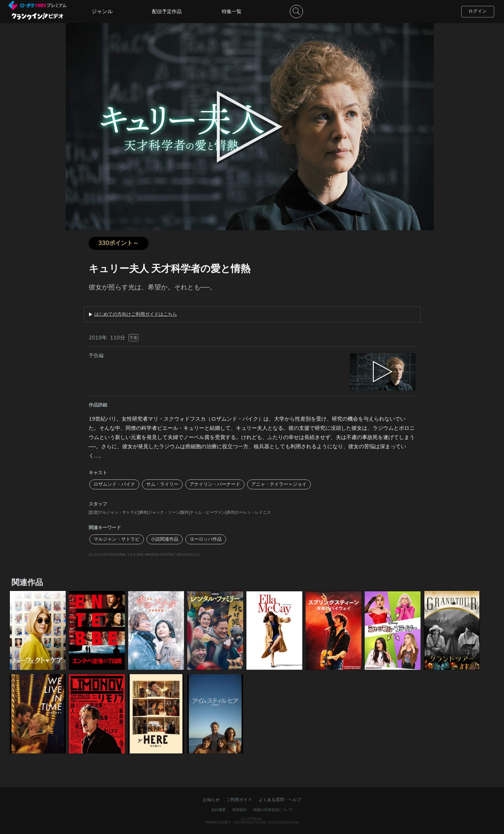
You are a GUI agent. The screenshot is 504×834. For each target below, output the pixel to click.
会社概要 (218, 810)
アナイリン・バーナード (215, 484)
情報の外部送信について (273, 810)
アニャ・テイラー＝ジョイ (279, 484)
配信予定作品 (167, 12)
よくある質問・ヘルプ (280, 800)
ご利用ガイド (239, 800)
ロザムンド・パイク (114, 484)
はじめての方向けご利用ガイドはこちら (136, 314)
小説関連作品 (165, 539)
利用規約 (240, 810)
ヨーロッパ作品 (206, 539)
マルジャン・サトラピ (117, 539)
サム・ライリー (162, 484)
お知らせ (211, 800)
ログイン (478, 11)
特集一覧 (232, 12)
